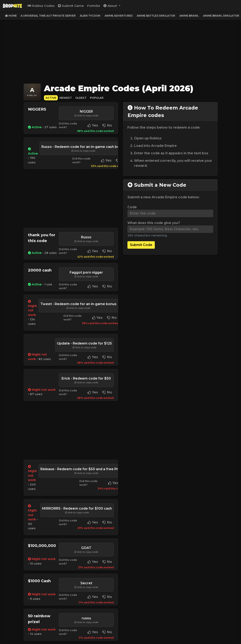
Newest (66, 98)
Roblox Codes (41, 6)
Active (51, 98)
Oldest (81, 98)
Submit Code (141, 245)
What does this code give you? (154, 223)
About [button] (111, 6)
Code (132, 207)
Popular (97, 98)
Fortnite (94, 6)
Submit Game (71, 6)
